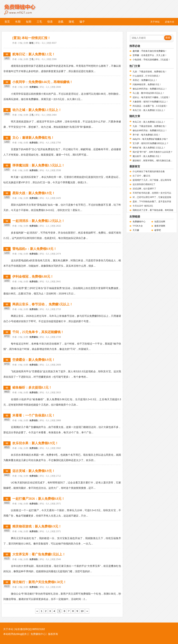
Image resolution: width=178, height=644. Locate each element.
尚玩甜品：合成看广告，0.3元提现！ (150, 106)
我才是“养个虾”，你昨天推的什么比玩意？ (153, 152)
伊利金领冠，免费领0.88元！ (33, 277)
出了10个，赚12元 (141, 176)
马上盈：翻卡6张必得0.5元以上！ (149, 93)
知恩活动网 (160, 222)
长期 (18, 22)
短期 (29, 22)
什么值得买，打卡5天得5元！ (147, 76)
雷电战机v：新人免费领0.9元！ (34, 249)
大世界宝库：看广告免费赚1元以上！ (39, 554)
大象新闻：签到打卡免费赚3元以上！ (150, 102)
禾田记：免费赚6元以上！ (145, 80)
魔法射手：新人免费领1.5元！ (147, 156)
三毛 (39, 22)
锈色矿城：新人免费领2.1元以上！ (149, 148)
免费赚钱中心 (24, 7)
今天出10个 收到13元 (143, 206)
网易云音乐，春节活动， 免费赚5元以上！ (43, 304)
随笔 (71, 22)
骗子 (82, 22)
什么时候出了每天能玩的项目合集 (149, 171)
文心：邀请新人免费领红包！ (33, 138)
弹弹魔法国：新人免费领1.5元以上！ (39, 165)
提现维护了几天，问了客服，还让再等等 (152, 180)
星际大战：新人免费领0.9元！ (34, 193)
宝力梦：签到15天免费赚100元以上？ (151, 143)
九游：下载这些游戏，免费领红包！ (150, 72)
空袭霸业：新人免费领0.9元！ (34, 360)
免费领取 (34, 143)
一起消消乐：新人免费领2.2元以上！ (39, 221)
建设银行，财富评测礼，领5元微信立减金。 (154, 161)
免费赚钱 (34, 87)
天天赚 (136, 230)
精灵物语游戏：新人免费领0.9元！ (37, 526)
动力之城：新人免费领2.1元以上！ (37, 110)
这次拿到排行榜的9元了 (144, 184)
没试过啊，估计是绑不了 (144, 189)
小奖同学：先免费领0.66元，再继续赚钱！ (43, 82)
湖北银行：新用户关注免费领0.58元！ (39, 582)
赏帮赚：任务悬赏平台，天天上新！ (150, 55)
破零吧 (158, 230)
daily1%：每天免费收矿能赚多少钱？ (150, 139)
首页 (7, 22)
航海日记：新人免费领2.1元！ (34, 54)
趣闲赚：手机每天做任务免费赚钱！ (150, 51)
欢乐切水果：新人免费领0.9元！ (35, 443)
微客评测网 (160, 226)
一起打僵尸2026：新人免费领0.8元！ (39, 499)
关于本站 (8, 629)
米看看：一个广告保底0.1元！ (34, 415)
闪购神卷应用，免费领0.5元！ (147, 84)
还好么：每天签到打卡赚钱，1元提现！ (151, 97)
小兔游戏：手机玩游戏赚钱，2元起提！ (151, 60)
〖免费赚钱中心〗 (38, 634)
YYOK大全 (138, 226)
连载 (61, 22)
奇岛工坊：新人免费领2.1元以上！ (149, 110)
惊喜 (50, 22)
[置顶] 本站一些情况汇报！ (32, 38)
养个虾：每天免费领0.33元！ (146, 135)
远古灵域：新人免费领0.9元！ (34, 471)
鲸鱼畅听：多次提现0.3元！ (32, 388)
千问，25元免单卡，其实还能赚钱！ (38, 332)
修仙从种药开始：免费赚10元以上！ (150, 89)
